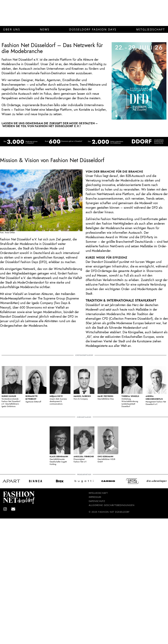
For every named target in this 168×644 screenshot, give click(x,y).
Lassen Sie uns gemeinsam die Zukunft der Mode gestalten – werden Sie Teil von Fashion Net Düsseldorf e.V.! (50, 125)
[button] (12, 29)
